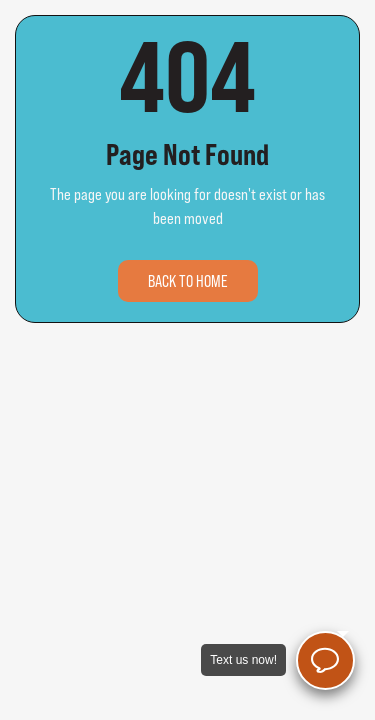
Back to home (188, 281)
